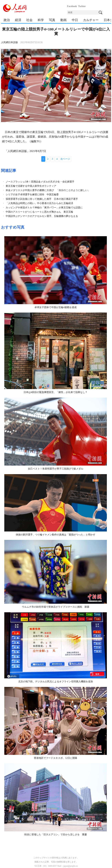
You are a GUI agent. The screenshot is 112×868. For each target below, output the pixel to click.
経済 (18, 20)
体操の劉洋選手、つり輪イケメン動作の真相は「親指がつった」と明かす (56, 535)
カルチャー (91, 20)
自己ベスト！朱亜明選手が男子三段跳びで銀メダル (56, 469)
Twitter (82, 6)
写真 (52, 20)
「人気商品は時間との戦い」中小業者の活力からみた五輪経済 (39, 203)
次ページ (65, 159)
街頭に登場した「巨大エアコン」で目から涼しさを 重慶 (56, 835)
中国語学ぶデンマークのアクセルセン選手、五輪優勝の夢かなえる (42, 216)
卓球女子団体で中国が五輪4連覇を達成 (55, 307)
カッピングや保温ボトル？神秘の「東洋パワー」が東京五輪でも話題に (44, 208)
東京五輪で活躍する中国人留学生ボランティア (31, 186)
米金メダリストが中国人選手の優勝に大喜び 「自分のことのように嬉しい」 (48, 190)
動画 (63, 20)
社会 (29, 20)
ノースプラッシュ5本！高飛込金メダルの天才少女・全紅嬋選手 (40, 182)
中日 (75, 20)
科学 (41, 20)
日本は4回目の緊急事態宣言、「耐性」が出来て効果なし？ (55, 392)
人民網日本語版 (9, 42)
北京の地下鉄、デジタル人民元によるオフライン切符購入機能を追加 (56, 682)
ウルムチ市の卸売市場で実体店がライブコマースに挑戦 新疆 (56, 607)
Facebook (72, 6)
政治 (7, 20)
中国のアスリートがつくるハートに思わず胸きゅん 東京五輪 (39, 212)
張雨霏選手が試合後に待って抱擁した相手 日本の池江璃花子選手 (42, 199)
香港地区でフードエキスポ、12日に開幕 (56, 758)
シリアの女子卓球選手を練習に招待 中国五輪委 (32, 195)
